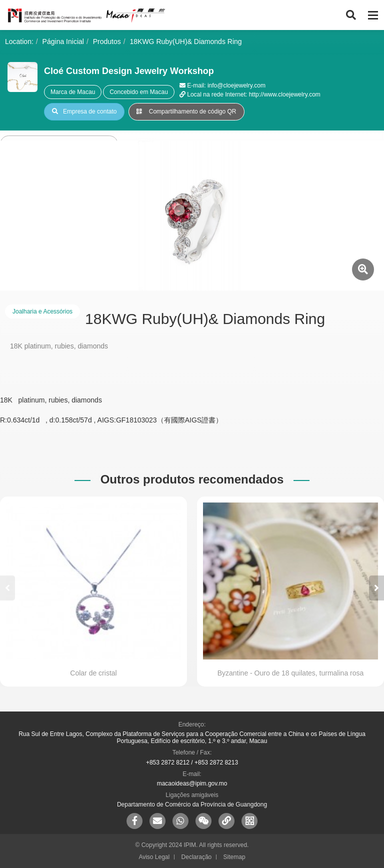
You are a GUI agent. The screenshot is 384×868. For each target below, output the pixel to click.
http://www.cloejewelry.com (285, 94)
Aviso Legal (154, 857)
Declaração (197, 857)
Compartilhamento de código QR (186, 111)
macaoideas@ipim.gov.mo (192, 783)
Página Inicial (63, 41)
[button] (376, 588)
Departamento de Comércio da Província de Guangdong (192, 804)
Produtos (107, 41)
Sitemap (234, 857)
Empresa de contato (84, 111)
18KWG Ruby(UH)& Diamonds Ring (186, 41)
